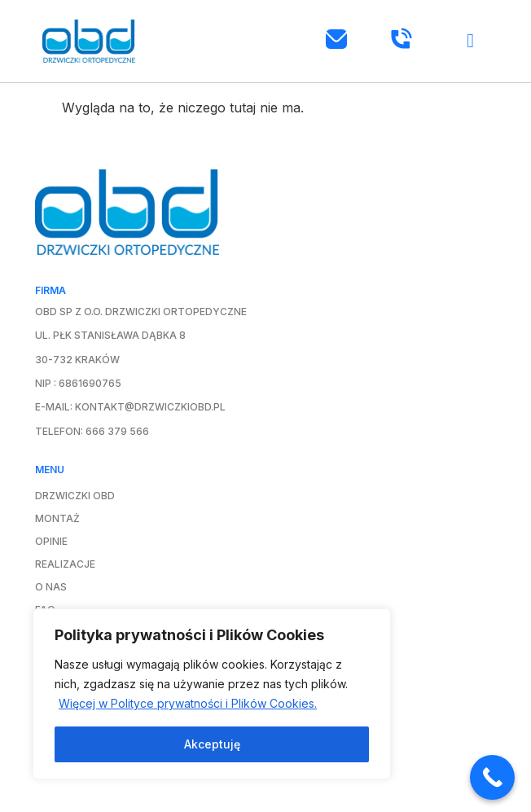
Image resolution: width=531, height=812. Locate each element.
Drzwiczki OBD (75, 496)
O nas (51, 587)
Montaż (57, 518)
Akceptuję (212, 744)
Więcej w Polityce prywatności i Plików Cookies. (188, 703)
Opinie (51, 541)
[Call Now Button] (492, 777)
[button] (471, 41)
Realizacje (65, 564)
